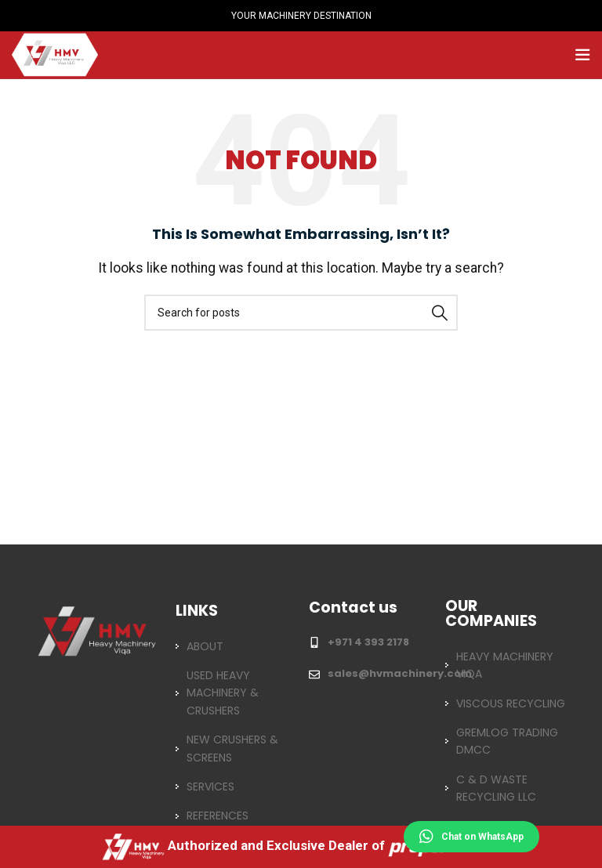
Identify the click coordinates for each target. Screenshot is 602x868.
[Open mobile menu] (582, 55)
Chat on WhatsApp (471, 837)
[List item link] (233, 646)
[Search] (301, 313)
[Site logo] (55, 54)
